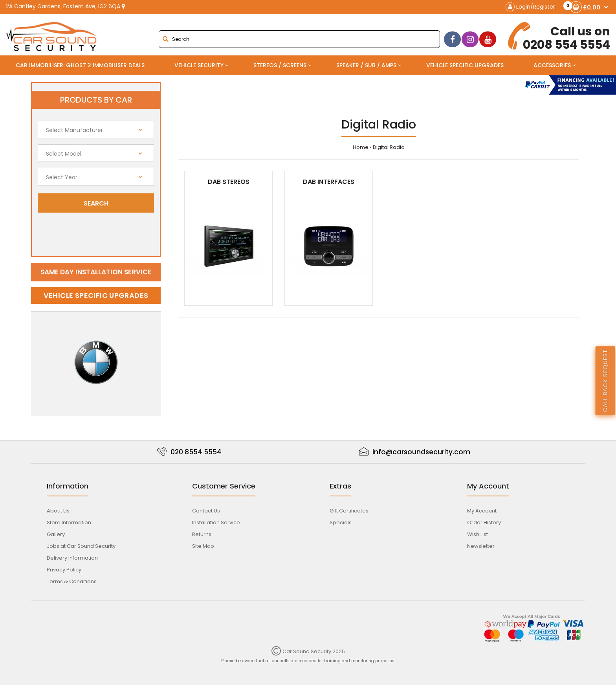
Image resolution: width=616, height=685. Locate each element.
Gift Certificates (349, 511)
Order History (484, 522)
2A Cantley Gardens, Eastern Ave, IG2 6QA (65, 6)
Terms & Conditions (72, 581)
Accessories (552, 65)
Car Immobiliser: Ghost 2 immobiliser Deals (80, 65)
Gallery (56, 534)
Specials (341, 522)
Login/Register (530, 7)
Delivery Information (72, 558)
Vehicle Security (199, 65)
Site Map (203, 546)
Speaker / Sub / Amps (366, 65)
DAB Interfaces (329, 182)
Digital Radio (389, 147)
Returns (202, 534)
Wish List (478, 534)
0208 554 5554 (560, 37)
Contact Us (206, 511)
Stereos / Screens (280, 65)
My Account (482, 511)
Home (361, 147)
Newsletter (481, 546)
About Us (58, 511)
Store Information (69, 522)
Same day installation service (96, 272)
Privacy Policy (64, 570)
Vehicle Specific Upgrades (465, 65)
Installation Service (216, 522)
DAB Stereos (229, 182)
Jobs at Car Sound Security (81, 546)
